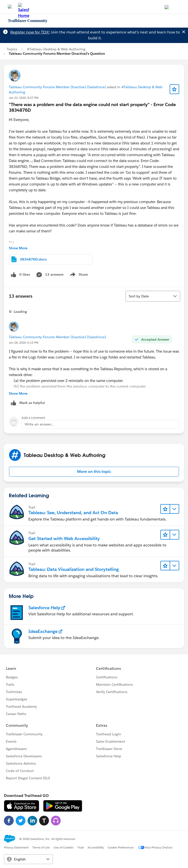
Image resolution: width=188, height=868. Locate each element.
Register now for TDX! (30, 32)
